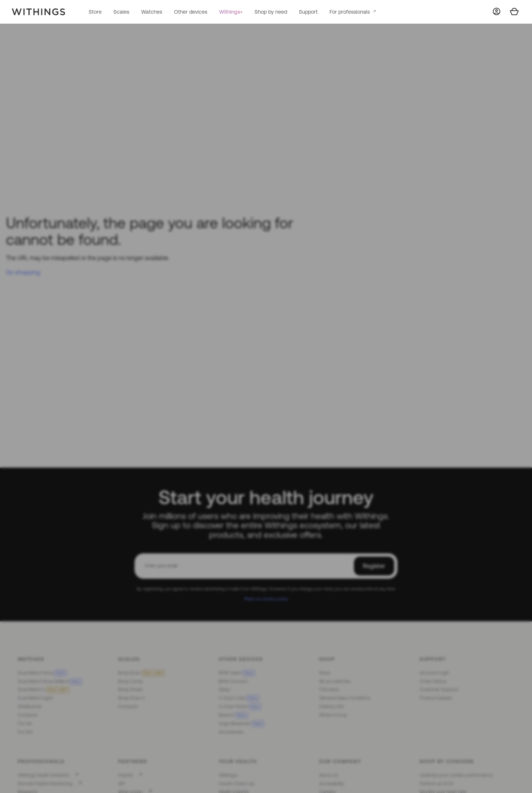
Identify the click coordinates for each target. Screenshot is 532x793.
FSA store (329, 689)
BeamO (233, 715)
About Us (329, 775)
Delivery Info (332, 706)
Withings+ (231, 12)
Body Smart (130, 689)
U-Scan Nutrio (240, 706)
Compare (28, 715)
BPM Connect (233, 681)
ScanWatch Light (35, 698)
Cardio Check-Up (237, 784)
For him (25, 732)
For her (25, 723)
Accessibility (332, 784)
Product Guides (436, 698)
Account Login (434, 673)
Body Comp (131, 681)
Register (374, 566)
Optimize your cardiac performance (456, 775)
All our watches (335, 681)
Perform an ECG (436, 784)
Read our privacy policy (266, 599)
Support (308, 12)
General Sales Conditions (345, 698)
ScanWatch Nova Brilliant (50, 681)
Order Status (433, 681)
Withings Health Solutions (43, 775)
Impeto (126, 775)
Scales (121, 12)
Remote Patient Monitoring (45, 784)
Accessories (231, 732)
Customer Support (439, 689)
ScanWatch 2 (44, 689)
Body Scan (141, 673)
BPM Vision (237, 673)
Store (95, 12)
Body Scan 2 (131, 698)
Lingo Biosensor (241, 723)
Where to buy (333, 715)
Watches (152, 12)
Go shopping (23, 272)
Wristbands (30, 706)
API (122, 784)
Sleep (225, 689)
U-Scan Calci (239, 698)
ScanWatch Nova (42, 673)
